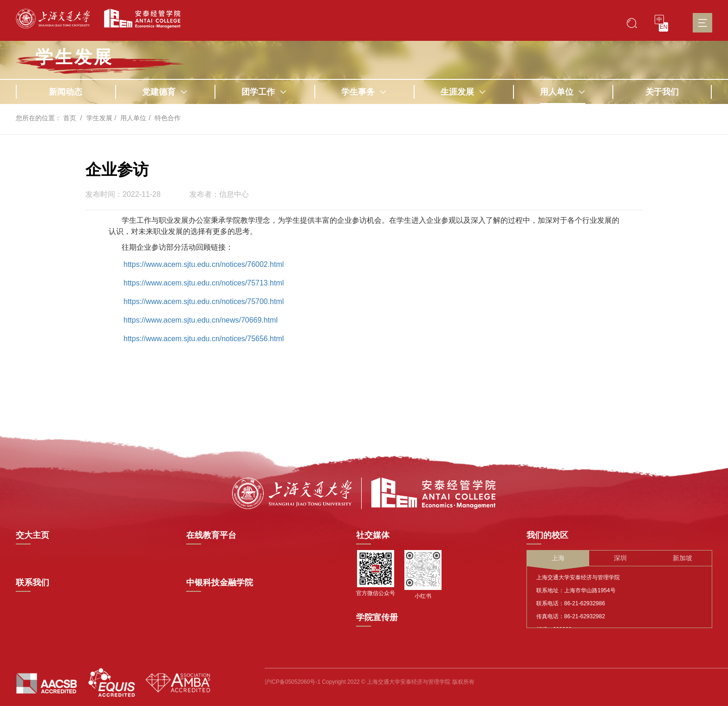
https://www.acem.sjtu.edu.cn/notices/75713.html (204, 283)
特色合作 (168, 118)
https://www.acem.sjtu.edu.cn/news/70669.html (201, 320)
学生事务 (364, 92)
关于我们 (662, 92)
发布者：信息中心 (219, 194)
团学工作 (264, 92)
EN (664, 27)
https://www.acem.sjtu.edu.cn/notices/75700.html (204, 301)
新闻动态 (65, 92)
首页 (70, 118)
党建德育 (165, 92)
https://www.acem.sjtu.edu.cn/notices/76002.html (204, 264)
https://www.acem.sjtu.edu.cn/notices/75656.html (204, 339)
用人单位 (563, 92)
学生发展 (74, 57)
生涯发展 (463, 92)
